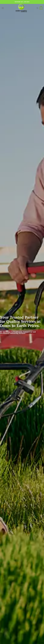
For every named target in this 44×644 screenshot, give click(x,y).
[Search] (37, 8)
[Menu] (3, 8)
